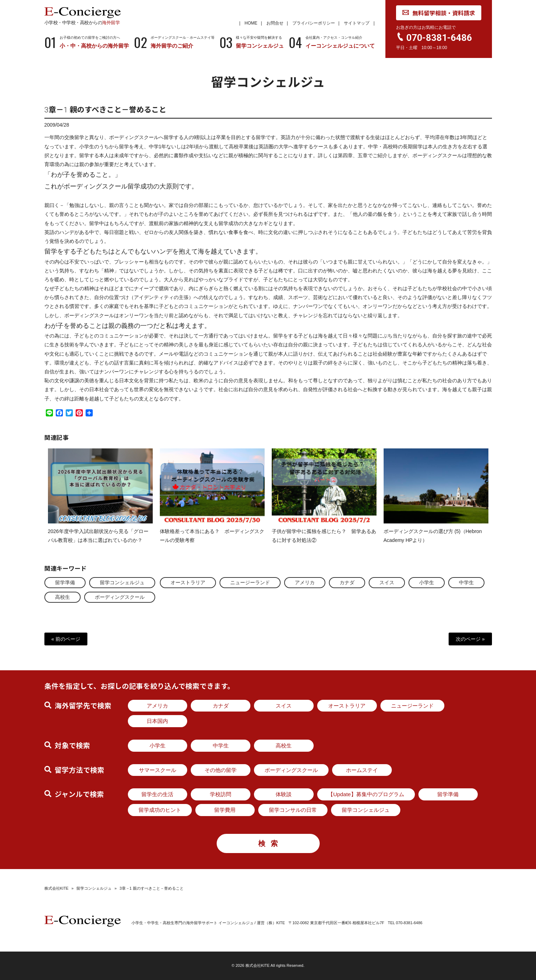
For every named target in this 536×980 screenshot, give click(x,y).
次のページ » (470, 639)
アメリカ (305, 582)
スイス (387, 582)
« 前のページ (66, 639)
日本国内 (157, 721)
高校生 (63, 597)
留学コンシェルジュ (122, 582)
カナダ (347, 582)
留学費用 (225, 810)
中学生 (466, 582)
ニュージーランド (250, 582)
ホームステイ (362, 770)
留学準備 (65, 582)
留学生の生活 (157, 794)
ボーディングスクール (120, 597)
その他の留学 (221, 770)
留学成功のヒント (160, 810)
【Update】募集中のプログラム (366, 794)
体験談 (284, 794)
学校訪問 (221, 794)
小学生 (427, 582)
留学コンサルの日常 (293, 810)
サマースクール (158, 770)
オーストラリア (188, 582)
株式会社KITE (56, 888)
